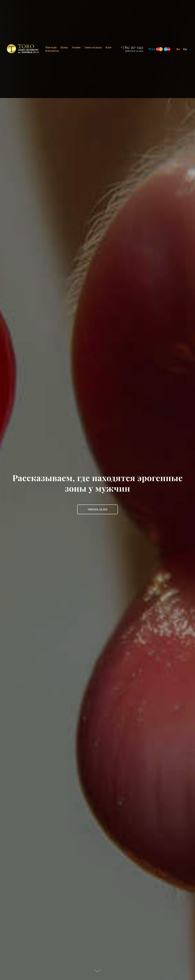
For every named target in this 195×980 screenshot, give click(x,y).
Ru (178, 49)
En (185, 49)
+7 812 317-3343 (132, 47)
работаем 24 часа (134, 51)
